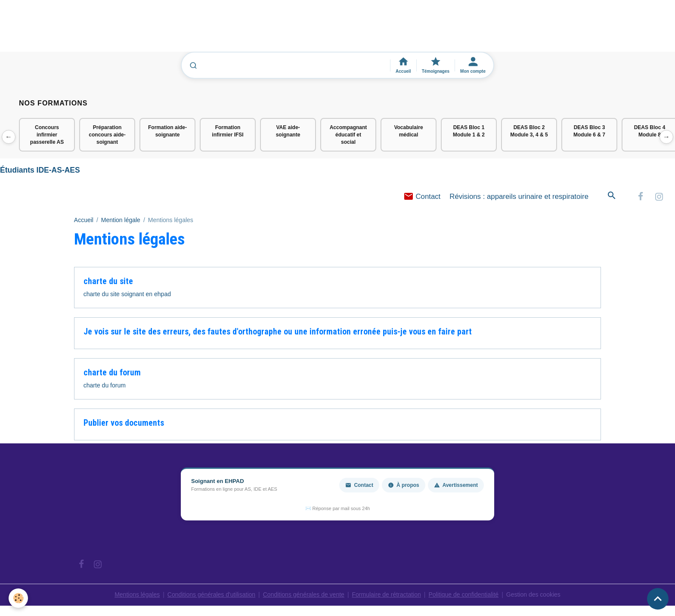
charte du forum (112, 373)
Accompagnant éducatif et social (348, 135)
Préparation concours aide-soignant (107, 135)
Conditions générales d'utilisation (211, 594)
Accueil (84, 220)
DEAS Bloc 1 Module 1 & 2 (469, 131)
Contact (422, 197)
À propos (404, 485)
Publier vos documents (124, 423)
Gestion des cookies (533, 594)
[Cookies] (18, 598)
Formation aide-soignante (167, 131)
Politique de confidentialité (463, 594)
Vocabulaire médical (408, 131)
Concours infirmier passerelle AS (47, 135)
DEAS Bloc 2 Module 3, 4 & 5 (529, 131)
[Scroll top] (658, 599)
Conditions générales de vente (304, 594)
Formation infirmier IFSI (228, 131)
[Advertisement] (157, 30)
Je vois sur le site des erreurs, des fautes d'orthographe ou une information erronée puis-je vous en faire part (278, 332)
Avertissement (456, 485)
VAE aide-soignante (288, 131)
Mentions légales (137, 594)
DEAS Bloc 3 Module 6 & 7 (589, 131)
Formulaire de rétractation (387, 594)
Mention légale (121, 220)
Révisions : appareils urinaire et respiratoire (519, 197)
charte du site (108, 281)
